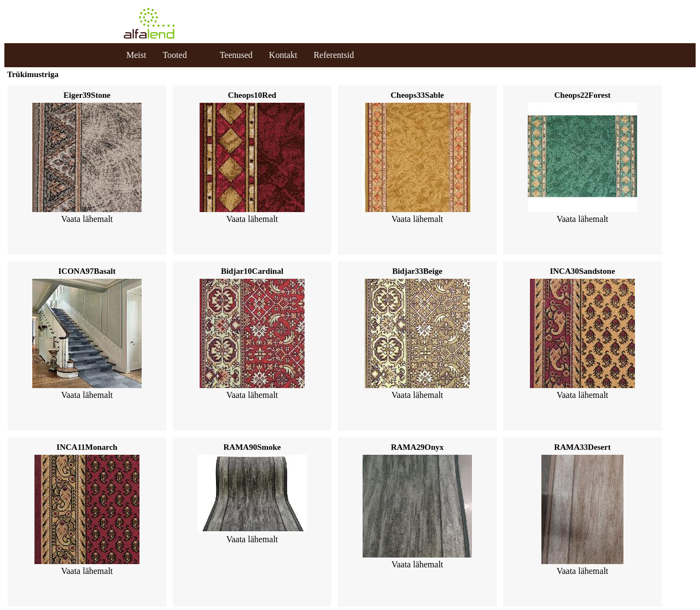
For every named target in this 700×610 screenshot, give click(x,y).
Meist (136, 55)
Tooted (174, 55)
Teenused (236, 55)
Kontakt (283, 55)
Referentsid (334, 55)
